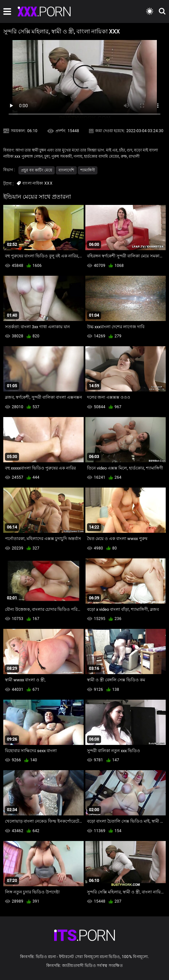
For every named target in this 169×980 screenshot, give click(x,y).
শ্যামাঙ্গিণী (88, 170)
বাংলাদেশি (66, 170)
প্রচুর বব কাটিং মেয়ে (37, 170)
